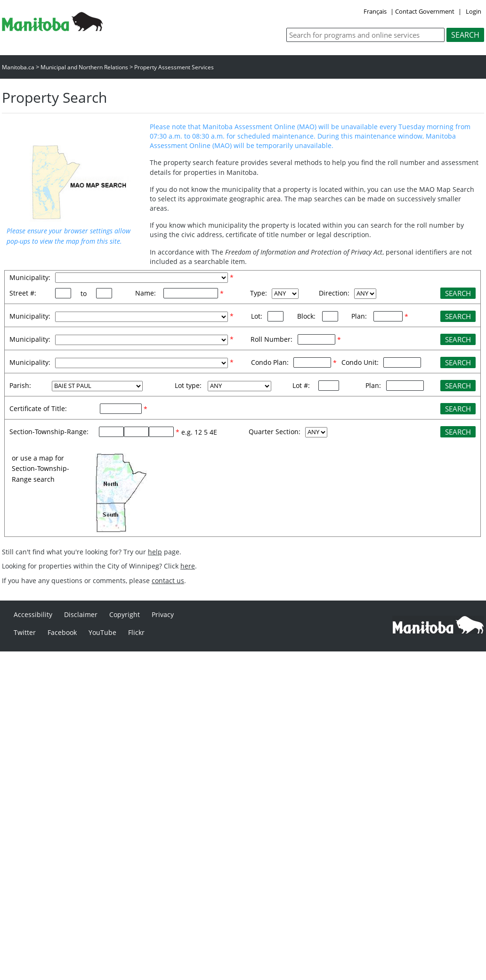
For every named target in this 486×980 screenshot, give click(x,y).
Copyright (125, 614)
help (155, 552)
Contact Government (425, 11)
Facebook (62, 632)
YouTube (102, 632)
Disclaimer (81, 614)
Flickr (136, 632)
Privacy (163, 614)
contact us (168, 581)
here (188, 566)
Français (375, 11)
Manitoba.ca (18, 67)
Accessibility (33, 614)
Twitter (25, 632)
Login (474, 11)
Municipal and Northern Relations (84, 67)
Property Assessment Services (174, 67)
